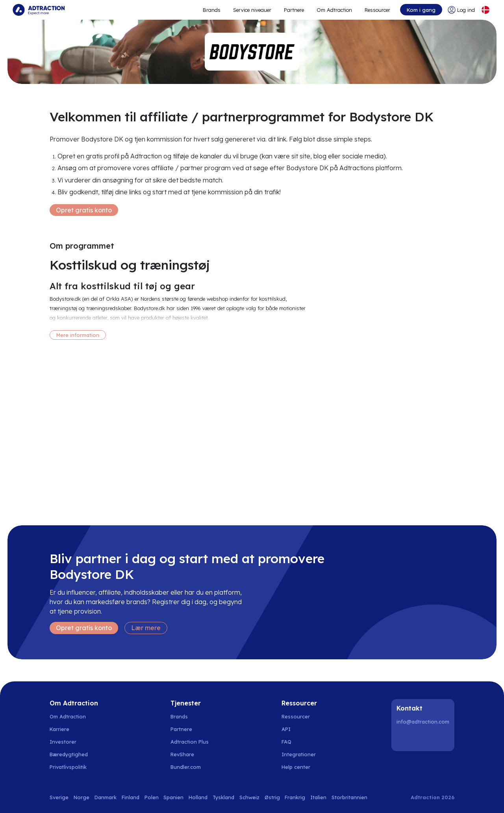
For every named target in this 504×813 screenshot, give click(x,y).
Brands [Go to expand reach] (212, 10)
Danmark (106, 797)
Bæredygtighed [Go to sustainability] (69, 754)
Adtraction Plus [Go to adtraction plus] (190, 742)
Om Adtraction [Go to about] (334, 10)
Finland (131, 797)
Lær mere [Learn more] (146, 628)
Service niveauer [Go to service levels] (252, 10)
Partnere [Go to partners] (181, 729)
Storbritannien (349, 797)
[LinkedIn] (404, 739)
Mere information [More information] (78, 335)
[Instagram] (424, 739)
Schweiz (249, 797)
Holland (198, 797)
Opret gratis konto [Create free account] (84, 210)
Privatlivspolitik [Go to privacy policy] (68, 767)
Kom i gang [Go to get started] (421, 10)
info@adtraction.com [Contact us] (423, 722)
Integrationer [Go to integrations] (299, 754)
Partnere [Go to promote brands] (294, 10)
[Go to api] (300, 729)
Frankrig (295, 797)
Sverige (59, 797)
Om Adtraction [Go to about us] (68, 716)
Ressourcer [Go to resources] (377, 10)
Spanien (173, 797)
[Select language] (485, 10)
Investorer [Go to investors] (63, 742)
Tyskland (223, 797)
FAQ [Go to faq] (286, 742)
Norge (82, 797)
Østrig (272, 797)
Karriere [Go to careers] (59, 729)
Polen (152, 797)
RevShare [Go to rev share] (182, 754)
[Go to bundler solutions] (190, 767)
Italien (318, 797)
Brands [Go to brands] (179, 716)
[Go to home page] (39, 10)
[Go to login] (461, 10)
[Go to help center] (300, 767)
